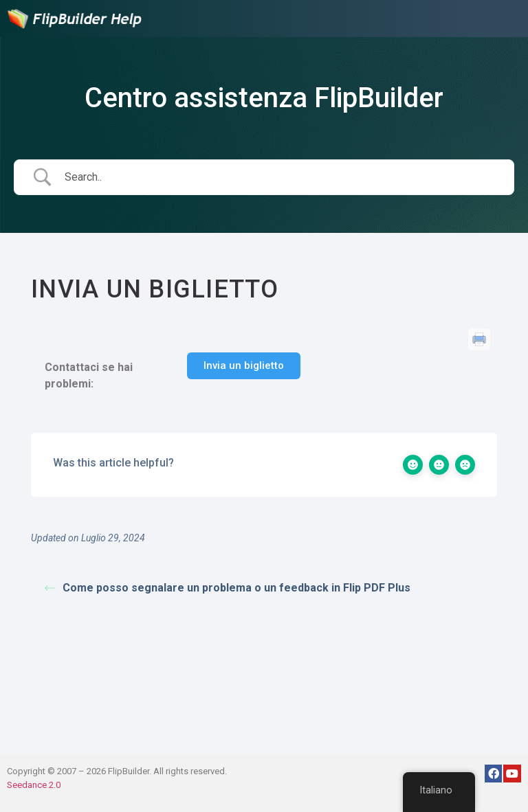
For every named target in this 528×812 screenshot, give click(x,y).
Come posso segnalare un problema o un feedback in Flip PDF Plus (228, 588)
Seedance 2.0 (34, 785)
